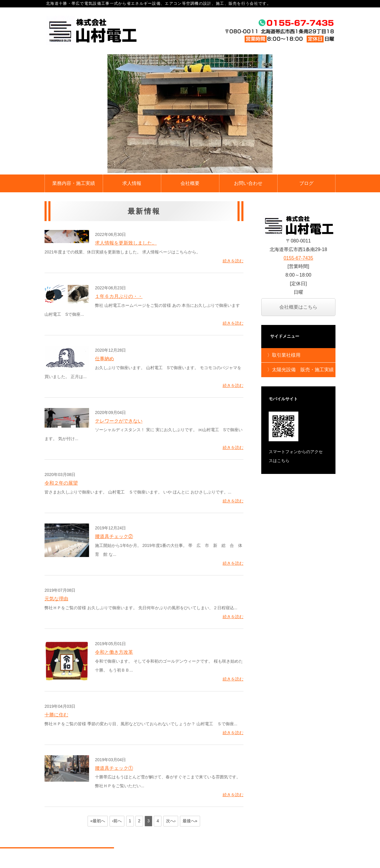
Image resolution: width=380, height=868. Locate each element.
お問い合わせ (248, 183)
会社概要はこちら (298, 307)
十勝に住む (56, 715)
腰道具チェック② (114, 536)
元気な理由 (56, 599)
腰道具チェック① (114, 768)
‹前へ (117, 821)
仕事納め (104, 359)
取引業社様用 (286, 355)
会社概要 (190, 183)
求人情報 (132, 183)
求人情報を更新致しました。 (126, 243)
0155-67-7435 (298, 258)
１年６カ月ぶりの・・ (119, 296)
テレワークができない (119, 421)
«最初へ (98, 821)
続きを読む (233, 261)
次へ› (171, 821)
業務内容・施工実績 (74, 183)
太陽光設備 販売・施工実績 (303, 370)
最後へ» (190, 821)
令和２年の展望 (61, 483)
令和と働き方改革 (114, 652)
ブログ (306, 183)
